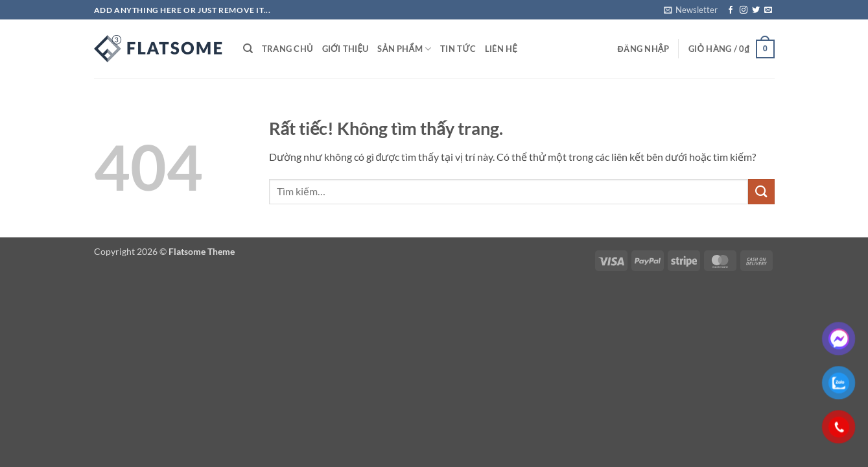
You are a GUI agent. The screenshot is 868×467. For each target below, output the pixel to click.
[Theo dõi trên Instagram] (744, 10)
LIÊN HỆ (501, 49)
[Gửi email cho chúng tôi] (768, 10)
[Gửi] (761, 192)
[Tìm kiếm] (248, 49)
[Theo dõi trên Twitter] (756, 10)
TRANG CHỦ (287, 49)
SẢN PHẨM (404, 49)
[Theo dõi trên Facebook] (731, 10)
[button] (691, 10)
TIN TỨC (458, 49)
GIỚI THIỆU (346, 49)
